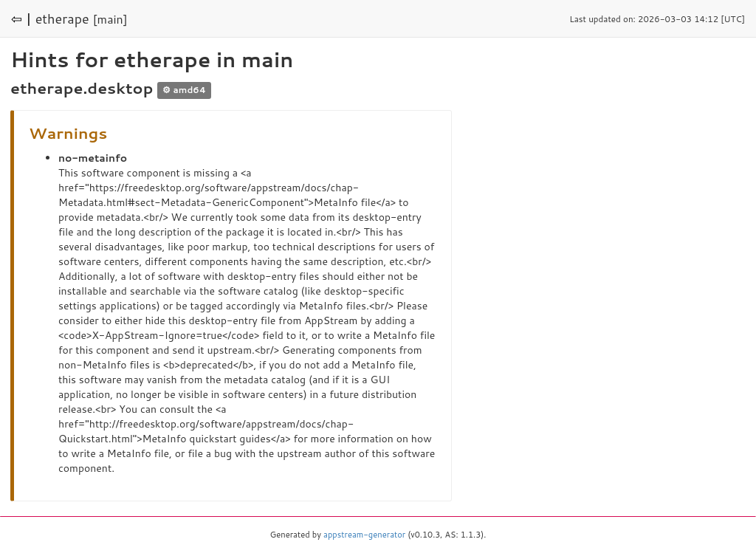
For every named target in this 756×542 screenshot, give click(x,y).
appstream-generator (364, 535)
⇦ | (21, 18)
